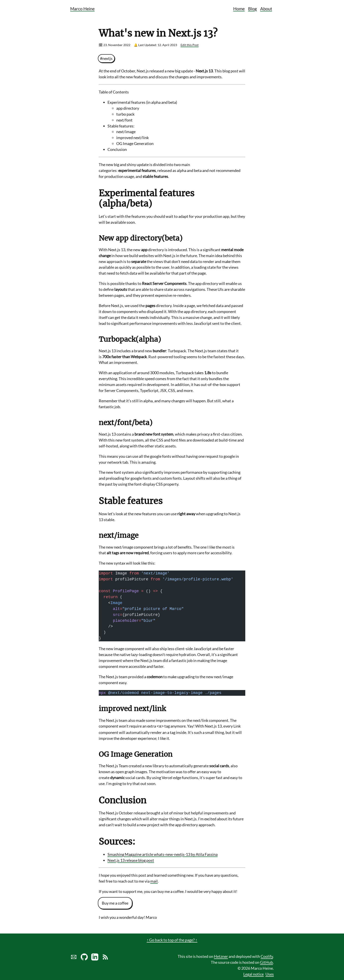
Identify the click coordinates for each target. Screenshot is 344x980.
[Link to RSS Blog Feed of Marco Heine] (105, 959)
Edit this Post (190, 45)
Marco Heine (82, 9)
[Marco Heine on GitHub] (84, 959)
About (266, 9)
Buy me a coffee (115, 903)
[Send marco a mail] (74, 959)
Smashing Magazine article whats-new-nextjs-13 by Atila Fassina (163, 854)
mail (154, 881)
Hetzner (221, 956)
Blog (252, 9)
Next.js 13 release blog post (131, 860)
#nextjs (106, 58)
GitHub (266, 962)
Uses (270, 974)
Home (239, 9)
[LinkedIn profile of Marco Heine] (95, 959)
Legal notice (254, 974)
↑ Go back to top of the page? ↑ (172, 939)
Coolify (267, 956)
